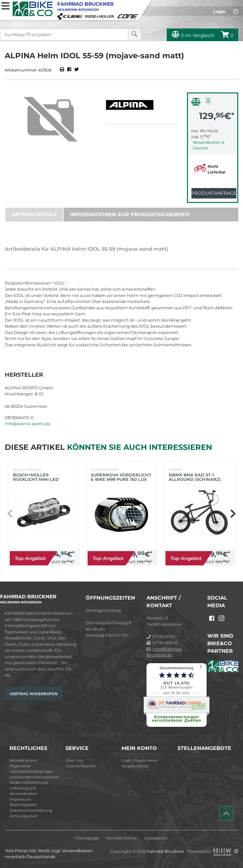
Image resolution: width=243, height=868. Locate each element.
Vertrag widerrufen (34, 694)
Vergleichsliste (135, 766)
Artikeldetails (34, 214)
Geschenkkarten (81, 766)
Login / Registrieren (140, 760)
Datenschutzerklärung (31, 810)
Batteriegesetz (23, 805)
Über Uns (74, 760)
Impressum (20, 799)
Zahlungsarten (23, 816)
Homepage (87, 838)
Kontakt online (23, 760)
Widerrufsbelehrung (29, 783)
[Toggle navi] (6, 5)
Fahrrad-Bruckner (166, 851)
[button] (233, 513)
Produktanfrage (214, 193)
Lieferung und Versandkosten (23, 791)
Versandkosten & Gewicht (209, 145)
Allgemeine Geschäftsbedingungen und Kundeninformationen (34, 772)
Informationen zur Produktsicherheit (130, 214)
